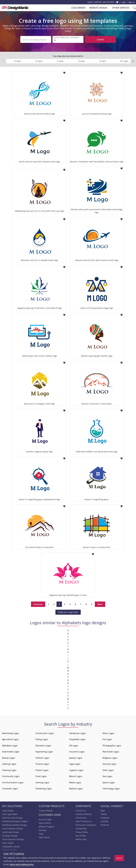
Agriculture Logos (10, 739)
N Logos (18, 60)
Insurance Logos (77, 751)
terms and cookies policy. (22, 864)
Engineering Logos (44, 751)
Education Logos (43, 745)
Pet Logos (107, 739)
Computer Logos (10, 788)
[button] (133, 61)
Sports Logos (109, 782)
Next (100, 604)
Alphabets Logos (10, 745)
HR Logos (74, 745)
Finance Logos (42, 763)
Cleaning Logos (9, 770)
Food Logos (41, 776)
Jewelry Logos (76, 757)
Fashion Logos (42, 757)
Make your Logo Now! (68, 612)
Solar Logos (108, 770)
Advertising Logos (11, 733)
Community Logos (11, 776)
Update (100, 39)
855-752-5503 (108, 2)
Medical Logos (76, 788)
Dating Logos (42, 739)
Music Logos (108, 733)
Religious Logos (110, 757)
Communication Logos (13, 782)
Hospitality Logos (77, 739)
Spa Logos (107, 776)
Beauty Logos (8, 757)
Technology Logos (111, 788)
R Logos (103, 60)
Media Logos (75, 782)
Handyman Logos (77, 733)
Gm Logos (124, 60)
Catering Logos (9, 763)
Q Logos (81, 60)
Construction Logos (45, 733)
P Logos (60, 60)
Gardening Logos (44, 788)
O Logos (39, 60)
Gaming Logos (42, 782)
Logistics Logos (76, 770)
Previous (38, 604)
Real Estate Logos (111, 751)
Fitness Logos (42, 770)
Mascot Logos (76, 776)
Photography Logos (112, 745)
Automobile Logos (11, 751)
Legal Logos (75, 763)
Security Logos (109, 763)
